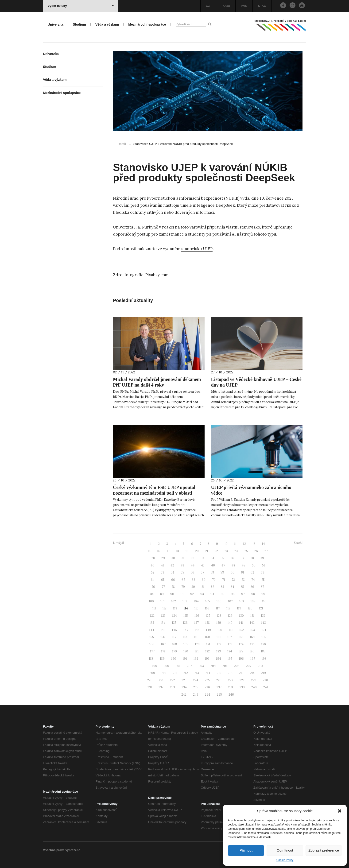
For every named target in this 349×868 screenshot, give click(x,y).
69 (204, 580)
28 (153, 558)
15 (149, 551)
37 (242, 558)
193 (207, 659)
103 (185, 601)
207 (249, 666)
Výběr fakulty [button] (81, 6)
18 (178, 551)
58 (212, 572)
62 (252, 572)
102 (174, 601)
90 (172, 594)
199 (155, 666)
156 (163, 637)
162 (230, 637)
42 (172, 565)
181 (197, 651)
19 (187, 551)
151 (231, 630)
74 (253, 580)
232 (161, 687)
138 (207, 623)
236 (207, 687)
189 (162, 659)
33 (202, 558)
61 (242, 572)
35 (222, 558)
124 (174, 616)
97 (243, 594)
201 (178, 666)
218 (252, 673)
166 (152, 644)
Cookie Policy (285, 860)
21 (207, 551)
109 (253, 601)
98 (253, 594)
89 (162, 594)
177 (152, 651)
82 (213, 587)
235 (196, 687)
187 (263, 651)
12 (244, 544)
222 (173, 680)
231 (150, 687)
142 (252, 623)
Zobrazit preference (324, 850)
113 (175, 608)
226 (219, 680)
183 (219, 651)
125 (186, 616)
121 (261, 608)
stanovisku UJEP (197, 249)
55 (182, 572)
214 (208, 673)
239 (242, 687)
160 (207, 637)
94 (212, 594)
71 (224, 580)
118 (228, 608)
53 (163, 572)
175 (252, 644)
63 (262, 572)
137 (196, 623)
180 (186, 651)
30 (173, 558)
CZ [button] (210, 6)
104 (196, 601)
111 (154, 608)
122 (152, 616)
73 (243, 580)
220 (150, 680)
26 (256, 551)
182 (207, 651)
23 (226, 551)
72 (233, 580)
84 (232, 587)
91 (182, 594)
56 (192, 572)
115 (196, 608)
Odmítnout (285, 850)
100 (151, 601)
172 (219, 644)
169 (186, 644)
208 (260, 666)
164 (252, 637)
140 (230, 623)
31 (183, 558)
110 (264, 601)
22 (216, 551)
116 (207, 608)
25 (246, 551)
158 (185, 637)
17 (168, 551)
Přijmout (246, 850)
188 (151, 659)
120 (250, 608)
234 (184, 687)
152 (242, 630)
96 (233, 594)
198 (264, 659)
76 (153, 587)
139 (219, 623)
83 (222, 587)
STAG (262, 6)
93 (202, 594)
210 (164, 673)
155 (152, 637)
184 (230, 651)
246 (231, 695)
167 (163, 644)
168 (174, 644)
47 (223, 565)
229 (254, 680)
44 (193, 565)
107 (230, 601)
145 (163, 630)
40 (152, 565)
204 (213, 666)
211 (175, 673)
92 (192, 594)
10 (226, 544)
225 (207, 680)
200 (166, 666)
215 (219, 673)
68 (193, 580)
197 (253, 659)
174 (241, 644)
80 (193, 587)
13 (254, 544)
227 (231, 680)
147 (186, 630)
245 (219, 695)
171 (208, 644)
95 (223, 594)
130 (241, 616)
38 (252, 558)
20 (197, 551)
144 (152, 630)
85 (242, 587)
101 (163, 601)
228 (242, 680)
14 (263, 544)
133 (152, 623)
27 (266, 551)
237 (219, 687)
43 (182, 565)
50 (254, 565)
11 (235, 544)
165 (264, 637)
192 (196, 659)
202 (190, 666)
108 (242, 601)
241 (266, 687)
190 (174, 659)
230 (265, 680)
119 (239, 608)
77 (163, 587)
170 (197, 644)
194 (219, 659)
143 (264, 623)
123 (163, 616)
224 (196, 680)
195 (230, 659)
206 (237, 666)
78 (173, 587)
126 (197, 616)
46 (213, 565)
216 (230, 673)
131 (252, 616)
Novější (118, 543)
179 (174, 651)
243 (196, 695)
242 (184, 695)
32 (193, 558)
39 (262, 558)
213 (197, 673)
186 (252, 651)
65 (163, 580)
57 (202, 572)
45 (203, 565)
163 (241, 637)
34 (212, 558)
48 (233, 565)
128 (219, 616)
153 (253, 630)
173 (230, 644)
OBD (227, 6)
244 (207, 695)
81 (203, 587)
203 (201, 666)
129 (230, 616)
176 (264, 644)
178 (163, 651)
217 (241, 673)
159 (196, 637)
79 (183, 587)
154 (264, 630)
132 (263, 616)
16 (159, 551)
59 (222, 572)
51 (264, 565)
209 (152, 673)
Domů (122, 144)
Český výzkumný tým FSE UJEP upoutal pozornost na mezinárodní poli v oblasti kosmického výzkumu (154, 493)
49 (244, 565)
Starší (298, 543)
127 (208, 616)
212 (186, 673)
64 (153, 580)
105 (208, 601)
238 (231, 687)
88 (152, 594)
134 (163, 623)
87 (262, 587)
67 (183, 580)
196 (241, 659)
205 (225, 666)
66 (173, 580)
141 (241, 623)
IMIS (244, 6)
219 (264, 673)
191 (185, 659)
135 (174, 623)
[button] (340, 811)
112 (165, 608)
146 (174, 630)
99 (263, 594)
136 (185, 623)
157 (174, 637)
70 (214, 580)
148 (197, 630)
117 (218, 608)
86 (252, 587)
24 (236, 551)
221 (161, 680)
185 (241, 651)
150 (220, 630)
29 (163, 558)
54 (173, 572)
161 (219, 637)
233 (173, 687)
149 (208, 630)
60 (233, 572)
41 (162, 565)
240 (254, 687)
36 (232, 558)
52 (153, 572)
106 (219, 601)
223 (184, 680)
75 (263, 580)
